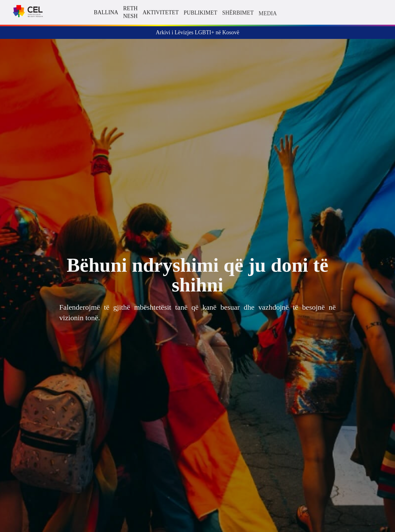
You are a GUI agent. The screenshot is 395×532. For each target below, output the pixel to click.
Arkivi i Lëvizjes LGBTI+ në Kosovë (198, 32)
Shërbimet (238, 13)
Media (268, 14)
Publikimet (200, 13)
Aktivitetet (161, 12)
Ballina (106, 12)
